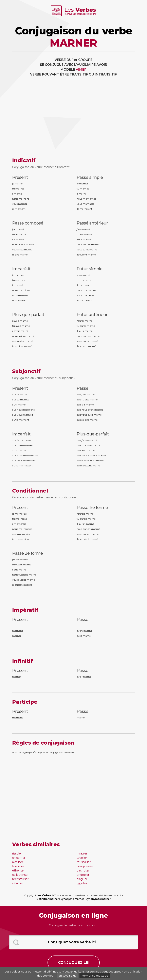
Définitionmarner (48, 899)
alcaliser (18, 862)
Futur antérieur (92, 315)
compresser (85, 866)
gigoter (82, 883)
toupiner (18, 866)
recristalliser (20, 879)
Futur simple (90, 269)
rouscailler (84, 862)
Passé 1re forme (92, 508)
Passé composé (28, 223)
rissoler (17, 853)
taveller (82, 858)
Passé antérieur (92, 223)
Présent (20, 177)
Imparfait (21, 269)
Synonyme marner (72, 899)
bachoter (83, 870)
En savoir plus (67, 976)
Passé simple (90, 177)
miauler (82, 853)
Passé (82, 388)
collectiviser (20, 875)
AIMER (81, 70)
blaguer (82, 879)
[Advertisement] (73, 117)
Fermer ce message (95, 976)
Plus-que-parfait (28, 315)
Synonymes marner (98, 899)
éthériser (18, 870)
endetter (83, 875)
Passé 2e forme (27, 553)
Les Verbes (44, 895)
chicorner (19, 858)
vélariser (18, 883)
